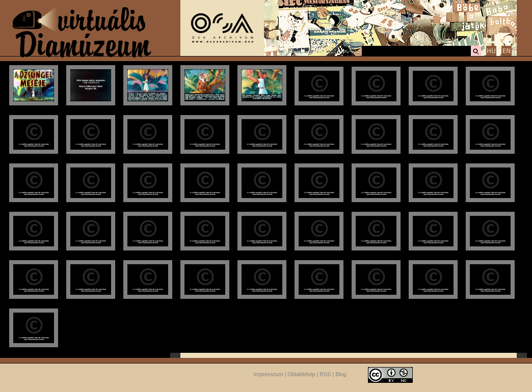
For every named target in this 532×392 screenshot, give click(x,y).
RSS (326, 374)
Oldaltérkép (301, 374)
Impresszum (269, 374)
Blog (341, 374)
